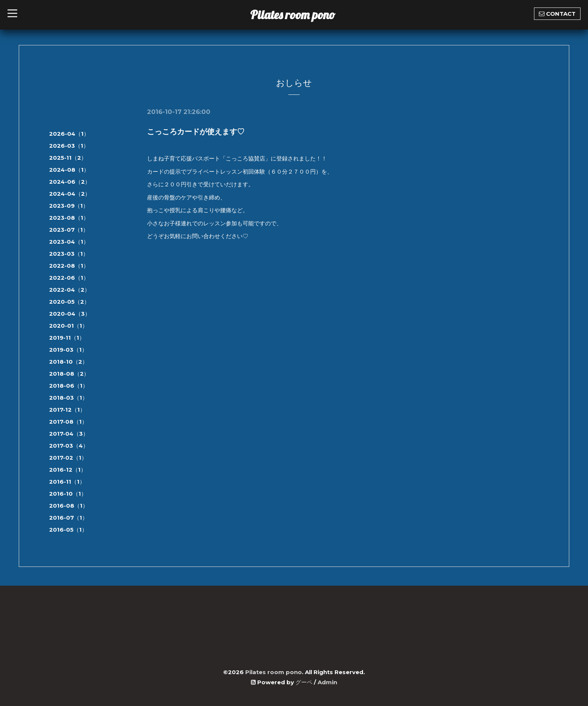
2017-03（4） (69, 446)
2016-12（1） (68, 470)
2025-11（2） (68, 158)
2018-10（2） (68, 362)
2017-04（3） (69, 434)
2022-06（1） (69, 278)
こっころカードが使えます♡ (196, 132)
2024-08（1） (69, 170)
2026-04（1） (69, 134)
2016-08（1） (69, 506)
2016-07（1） (68, 518)
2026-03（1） (69, 146)
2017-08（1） (68, 422)
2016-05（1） (68, 530)
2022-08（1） (69, 266)
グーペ (304, 682)
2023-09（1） (69, 206)
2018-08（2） (69, 374)
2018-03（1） (68, 398)
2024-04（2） (70, 194)
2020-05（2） (69, 302)
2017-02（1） (68, 458)
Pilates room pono (299, 15)
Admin (327, 682)
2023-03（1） (69, 254)
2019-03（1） (68, 350)
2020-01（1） (68, 326)
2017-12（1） (67, 410)
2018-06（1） (69, 386)
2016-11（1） (67, 482)
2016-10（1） (68, 494)
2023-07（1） (69, 230)
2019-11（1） (67, 338)
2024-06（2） (70, 182)
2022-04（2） (70, 290)
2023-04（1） (69, 242)
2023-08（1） (69, 218)
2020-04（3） (70, 314)
